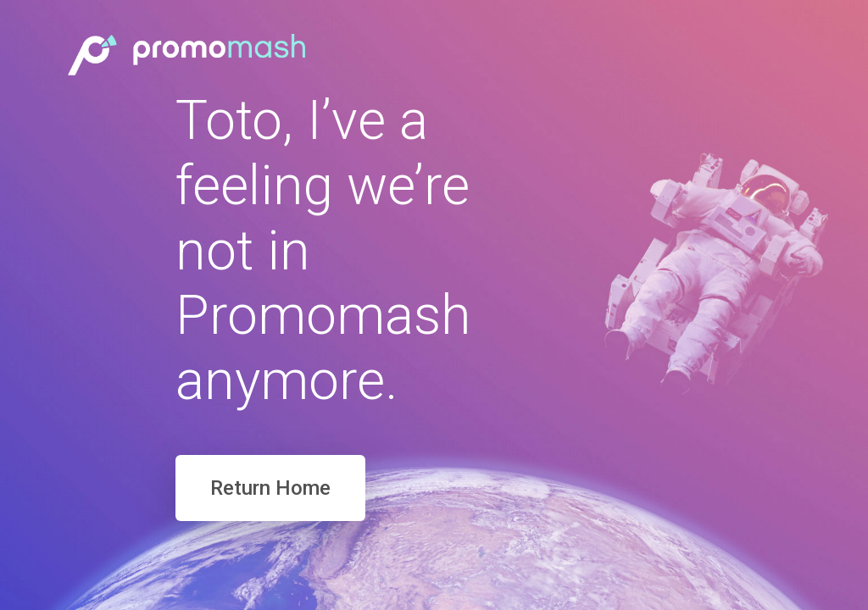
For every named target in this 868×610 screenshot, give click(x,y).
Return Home (270, 488)
